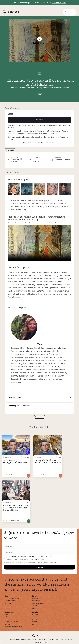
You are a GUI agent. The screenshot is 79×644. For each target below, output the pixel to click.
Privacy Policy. (40, 559)
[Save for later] (27, 437)
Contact (7, 624)
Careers (34, 606)
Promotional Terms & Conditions (61, 640)
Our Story (35, 598)
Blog (6, 614)
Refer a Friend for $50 (12, 598)
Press (34, 608)
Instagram (35, 619)
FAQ (6, 617)
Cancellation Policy (40, 640)
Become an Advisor (11, 622)
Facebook (35, 614)
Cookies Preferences (41, 643)
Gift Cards (8, 603)
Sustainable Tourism (39, 603)
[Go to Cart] (66, 12)
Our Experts (36, 601)
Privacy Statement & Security (20, 640)
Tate (40, 344)
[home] (12, 14)
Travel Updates (10, 619)
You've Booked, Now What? (14, 627)
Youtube (34, 624)
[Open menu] (72, 12)
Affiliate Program (10, 601)
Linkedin (34, 622)
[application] (39, 243)
